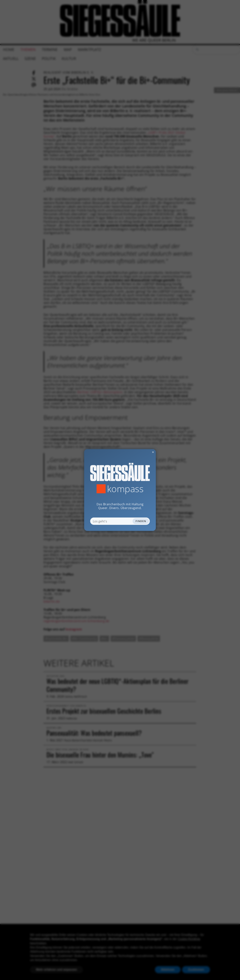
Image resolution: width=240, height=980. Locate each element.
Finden (141, 521)
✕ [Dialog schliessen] (144, 452)
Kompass (125, 489)
